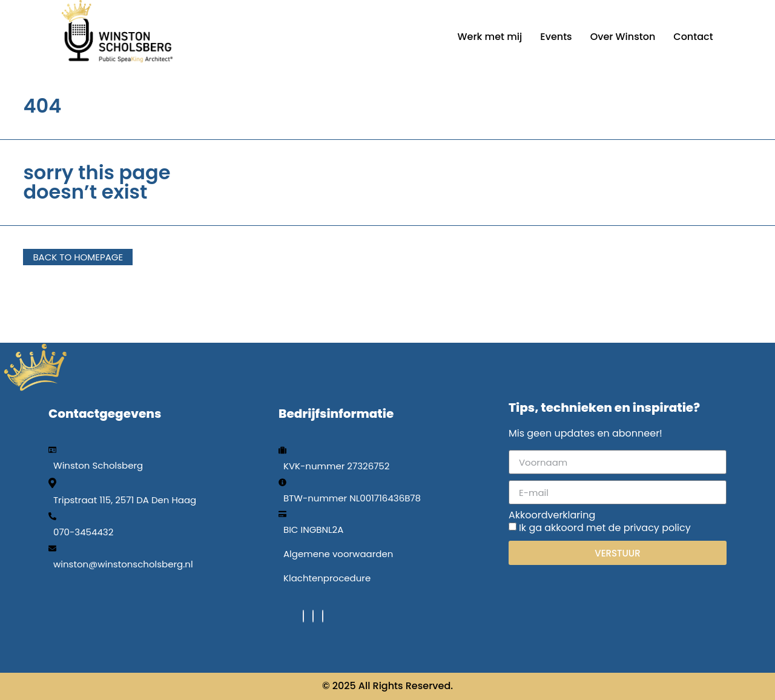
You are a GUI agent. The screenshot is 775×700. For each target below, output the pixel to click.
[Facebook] (303, 616)
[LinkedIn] (313, 616)
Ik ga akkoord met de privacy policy (605, 528)
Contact (693, 37)
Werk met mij (490, 37)
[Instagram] (323, 616)
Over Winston (623, 37)
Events (556, 37)
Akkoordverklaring (552, 515)
